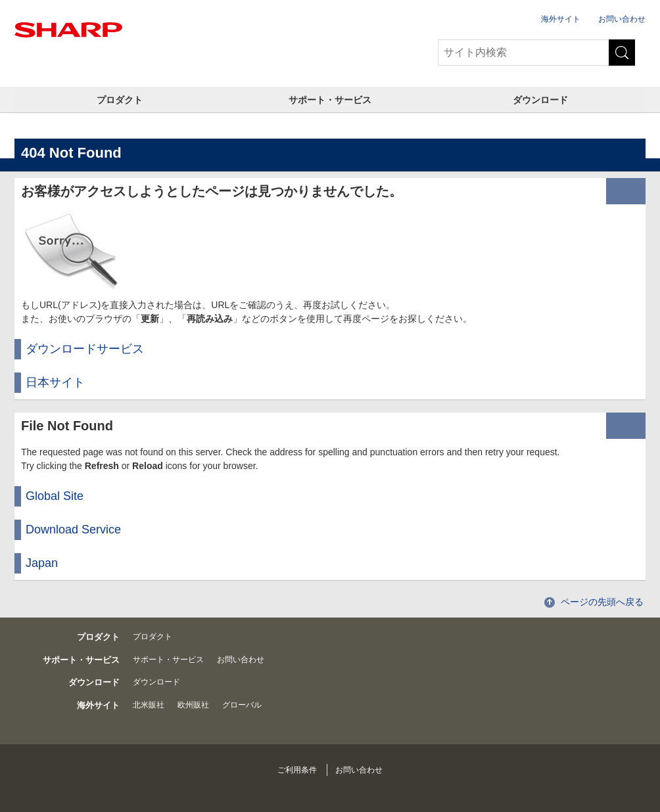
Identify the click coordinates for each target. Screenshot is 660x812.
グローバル (242, 705)
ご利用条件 (297, 770)
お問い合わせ (622, 19)
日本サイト (55, 382)
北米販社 (149, 705)
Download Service (73, 530)
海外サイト (561, 19)
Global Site (55, 496)
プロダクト (120, 100)
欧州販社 (193, 705)
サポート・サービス (330, 100)
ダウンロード (540, 100)
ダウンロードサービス (85, 349)
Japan (42, 563)
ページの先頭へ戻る (602, 602)
